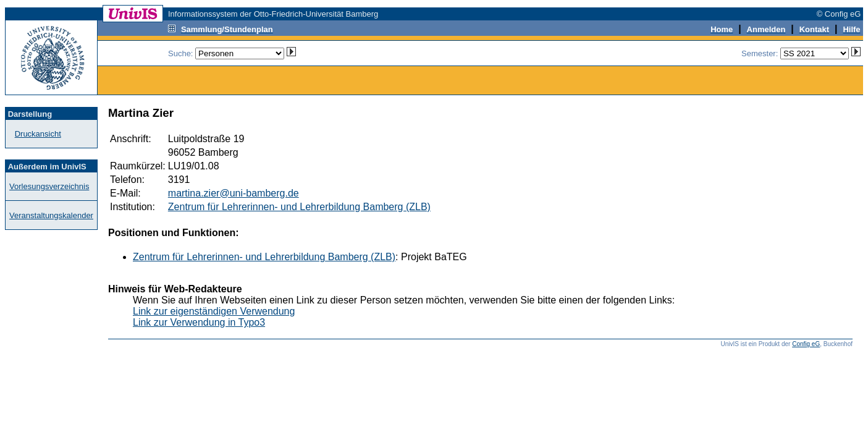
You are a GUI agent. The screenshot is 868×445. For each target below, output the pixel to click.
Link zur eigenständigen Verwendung (214, 311)
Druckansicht (38, 134)
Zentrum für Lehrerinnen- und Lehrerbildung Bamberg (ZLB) (299, 207)
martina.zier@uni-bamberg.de (234, 193)
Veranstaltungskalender (51, 215)
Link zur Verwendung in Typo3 (199, 322)
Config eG (806, 344)
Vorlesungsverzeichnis (49, 186)
